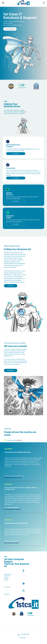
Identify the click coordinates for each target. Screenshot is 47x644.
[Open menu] (44, 3)
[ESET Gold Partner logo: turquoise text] (24, 86)
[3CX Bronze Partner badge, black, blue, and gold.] (11, 86)
